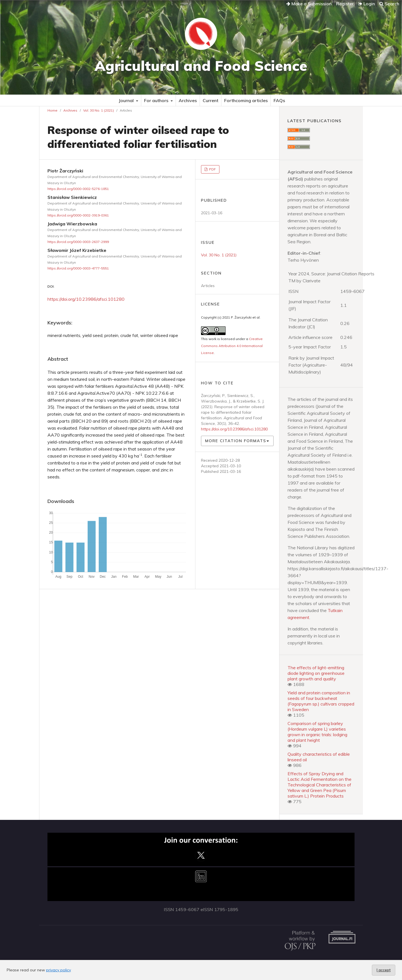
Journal (127, 100)
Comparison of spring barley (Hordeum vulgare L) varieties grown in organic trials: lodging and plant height (317, 732)
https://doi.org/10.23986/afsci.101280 (86, 299)
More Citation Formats (236, 441)
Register (345, 4)
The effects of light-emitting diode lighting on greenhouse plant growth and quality (316, 673)
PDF (212, 169)
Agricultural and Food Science (201, 66)
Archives (188, 100)
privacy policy (58, 970)
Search (389, 4)
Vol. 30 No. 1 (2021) (99, 110)
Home (52, 110)
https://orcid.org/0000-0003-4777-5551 (78, 268)
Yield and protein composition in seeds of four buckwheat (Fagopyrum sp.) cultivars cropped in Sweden (321, 701)
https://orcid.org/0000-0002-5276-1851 (78, 189)
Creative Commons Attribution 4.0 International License (232, 346)
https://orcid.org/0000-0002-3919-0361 (78, 215)
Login (367, 4)
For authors (157, 100)
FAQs (279, 100)
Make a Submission (309, 4)
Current (210, 100)
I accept (384, 970)
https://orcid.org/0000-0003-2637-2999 (78, 242)
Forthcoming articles (246, 100)
